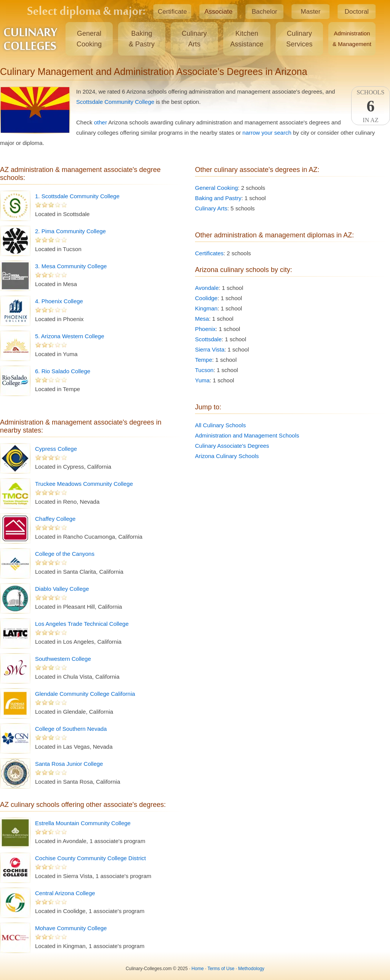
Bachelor (265, 12)
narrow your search (267, 133)
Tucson (204, 370)
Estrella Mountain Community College (83, 823)
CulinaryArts (194, 39)
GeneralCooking (89, 39)
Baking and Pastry (218, 198)
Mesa (202, 319)
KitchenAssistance (247, 39)
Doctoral (357, 12)
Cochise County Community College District (90, 858)
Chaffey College (55, 519)
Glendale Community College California (85, 694)
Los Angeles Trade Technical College (82, 624)
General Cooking (217, 188)
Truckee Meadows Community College (84, 484)
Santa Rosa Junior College (69, 764)
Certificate (172, 12)
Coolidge (206, 298)
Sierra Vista (210, 349)
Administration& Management (352, 39)
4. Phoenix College (59, 301)
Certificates (209, 253)
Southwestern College (63, 659)
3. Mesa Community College (71, 266)
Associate (219, 12)
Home (198, 969)
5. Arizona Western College (70, 336)
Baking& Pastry (142, 39)
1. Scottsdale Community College (77, 196)
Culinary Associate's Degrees (232, 446)
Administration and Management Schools (247, 435)
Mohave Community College (71, 928)
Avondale (207, 288)
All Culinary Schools (220, 425)
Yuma (202, 380)
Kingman (206, 308)
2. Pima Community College (70, 231)
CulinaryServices (299, 39)
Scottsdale (208, 339)
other (101, 122)
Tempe (204, 360)
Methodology (251, 969)
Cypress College (56, 449)
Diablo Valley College (62, 589)
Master (311, 12)
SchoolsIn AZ (371, 106)
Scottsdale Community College (115, 102)
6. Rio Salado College (63, 371)
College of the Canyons (65, 554)
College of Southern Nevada (71, 729)
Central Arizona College (65, 893)
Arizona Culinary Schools (227, 456)
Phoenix (205, 329)
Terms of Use (221, 969)
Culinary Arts (211, 208)
